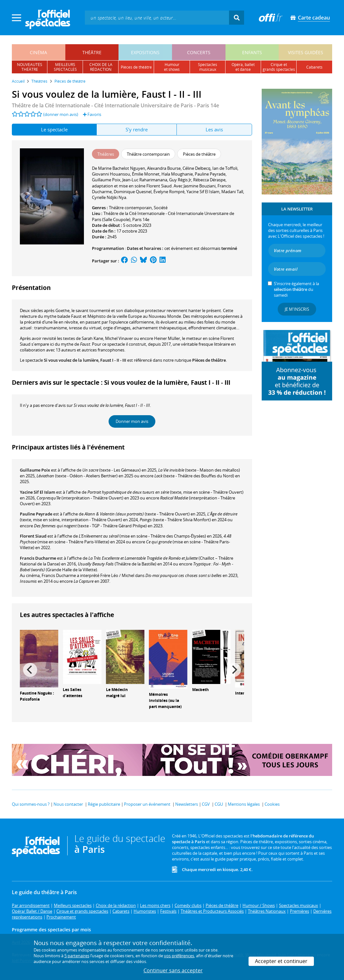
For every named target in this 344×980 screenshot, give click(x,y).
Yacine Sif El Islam (37, 492)
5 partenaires (77, 956)
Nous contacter (68, 804)
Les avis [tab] (214, 129)
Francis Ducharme (38, 558)
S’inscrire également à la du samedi (296, 289)
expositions (145, 52)
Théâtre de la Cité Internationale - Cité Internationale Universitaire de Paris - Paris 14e (115, 105)
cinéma (38, 52)
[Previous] (30, 670)
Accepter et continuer (281, 961)
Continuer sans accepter (173, 970)
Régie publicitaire (104, 804)
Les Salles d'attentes (73, 693)
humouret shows (172, 67)
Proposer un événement (147, 804)
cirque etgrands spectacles (279, 67)
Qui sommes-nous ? (31, 804)
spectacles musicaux (208, 67)
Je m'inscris (297, 309)
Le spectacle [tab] (54, 129)
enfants (252, 52)
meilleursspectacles (65, 67)
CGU (219, 804)
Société (161, 208)
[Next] (234, 670)
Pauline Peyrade (36, 514)
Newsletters (187, 804)
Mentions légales (244, 804)
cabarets (314, 67)
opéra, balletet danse (243, 67)
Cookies (272, 804)
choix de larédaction (101, 67)
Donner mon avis (132, 421)
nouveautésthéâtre (30, 67)
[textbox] (157, 17)
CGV (206, 804)
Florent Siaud (33, 536)
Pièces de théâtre (209, 360)
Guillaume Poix (35, 470)
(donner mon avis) (61, 114)
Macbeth (201, 690)
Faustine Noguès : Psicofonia (37, 696)
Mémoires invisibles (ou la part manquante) (165, 700)
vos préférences (179, 956)
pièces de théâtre (136, 67)
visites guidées (306, 52)
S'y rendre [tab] (137, 129)
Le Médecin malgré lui (117, 693)
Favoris (92, 114)
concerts (199, 52)
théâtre (92, 52)
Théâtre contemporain (130, 208)
